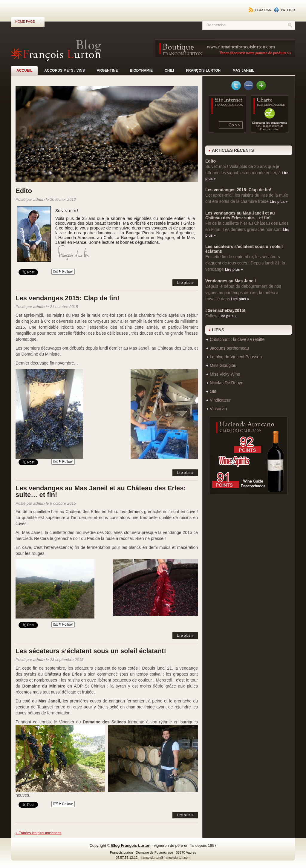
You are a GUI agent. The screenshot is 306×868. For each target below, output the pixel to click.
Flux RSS (260, 10)
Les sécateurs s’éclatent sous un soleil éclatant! (91, 651)
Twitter (284, 10)
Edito (24, 191)
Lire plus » (185, 283)
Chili (169, 71)
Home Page (25, 22)
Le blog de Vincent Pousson (236, 357)
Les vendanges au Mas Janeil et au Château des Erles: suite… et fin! (101, 491)
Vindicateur (220, 400)
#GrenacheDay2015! (225, 310)
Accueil (24, 71)
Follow (63, 272)
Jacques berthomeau (229, 348)
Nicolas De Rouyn (227, 383)
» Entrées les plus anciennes (38, 833)
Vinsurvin (218, 409)
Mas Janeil (243, 71)
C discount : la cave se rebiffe (237, 339)
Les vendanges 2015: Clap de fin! (67, 298)
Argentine (107, 71)
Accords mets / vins (64, 71)
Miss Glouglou (223, 365)
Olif (213, 391)
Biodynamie (141, 71)
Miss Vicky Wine (225, 374)
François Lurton (203, 71)
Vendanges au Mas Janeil (231, 281)
